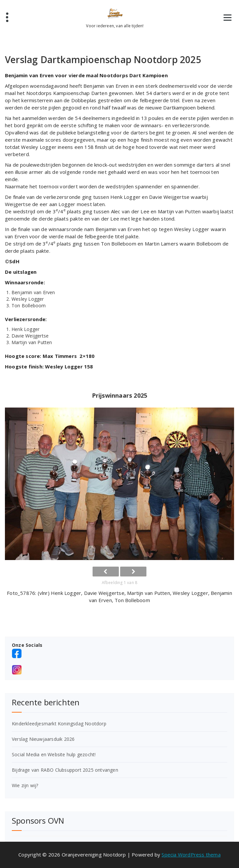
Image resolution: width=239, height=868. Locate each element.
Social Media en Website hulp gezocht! (54, 754)
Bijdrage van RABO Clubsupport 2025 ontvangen (65, 770)
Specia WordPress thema (191, 855)
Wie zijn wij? (25, 785)
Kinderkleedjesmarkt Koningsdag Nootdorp (59, 724)
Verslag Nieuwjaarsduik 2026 (43, 739)
